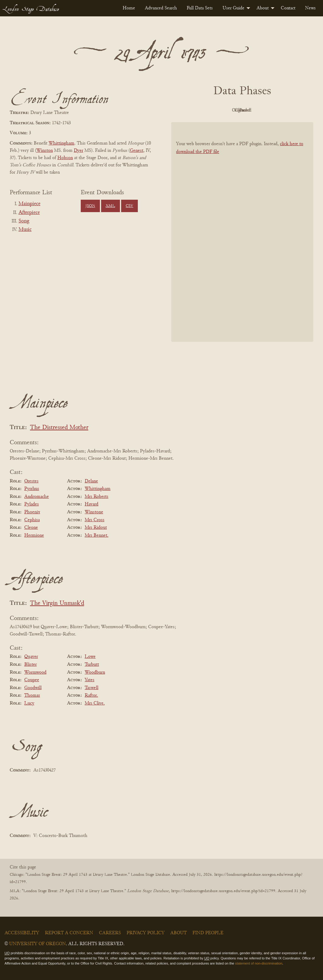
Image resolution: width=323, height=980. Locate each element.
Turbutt (92, 665)
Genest (137, 151)
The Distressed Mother (59, 428)
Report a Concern (69, 933)
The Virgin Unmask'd (57, 603)
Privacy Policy (146, 933)
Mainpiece (29, 204)
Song (24, 221)
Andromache (37, 497)
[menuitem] (129, 8)
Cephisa (32, 520)
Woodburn (95, 672)
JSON (90, 206)
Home (129, 8)
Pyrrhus (32, 489)
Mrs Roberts (97, 497)
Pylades (32, 504)
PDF (191, 110)
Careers (110, 933)
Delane (91, 481)
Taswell (92, 688)
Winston (45, 151)
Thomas (32, 695)
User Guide (233, 8)
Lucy (29, 703)
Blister (31, 665)
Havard (92, 504)
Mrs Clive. (95, 703)
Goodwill (33, 688)
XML (110, 206)
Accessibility (22, 933)
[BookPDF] (242, 232)
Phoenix (32, 512)
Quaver (31, 657)
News (310, 8)
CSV (129, 206)
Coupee (32, 680)
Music (25, 230)
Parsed (291, 110)
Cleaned (258, 110)
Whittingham (61, 143)
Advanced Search (161, 8)
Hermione (34, 535)
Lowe (90, 657)
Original (224, 110)
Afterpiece (29, 213)
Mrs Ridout (96, 528)
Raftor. (91, 695)
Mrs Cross (95, 520)
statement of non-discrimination (258, 963)
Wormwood (35, 672)
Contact (288, 8)
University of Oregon (37, 944)
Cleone (31, 528)
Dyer (78, 151)
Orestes (31, 481)
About (263, 8)
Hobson (65, 158)
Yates (90, 680)
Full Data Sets (200, 8)
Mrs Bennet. (97, 535)
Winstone (94, 512)
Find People (208, 933)
